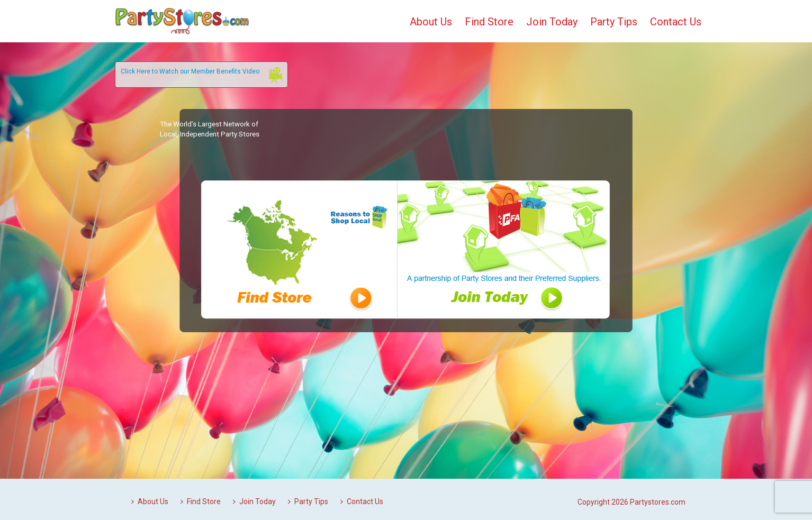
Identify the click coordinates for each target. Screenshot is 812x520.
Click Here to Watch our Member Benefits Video (190, 71)
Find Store (489, 22)
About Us (431, 22)
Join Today (552, 22)
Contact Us (676, 22)
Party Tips (614, 22)
